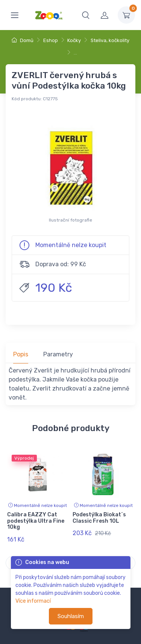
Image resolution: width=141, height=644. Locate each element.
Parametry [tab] (58, 354)
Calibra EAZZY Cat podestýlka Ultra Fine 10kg (36, 521)
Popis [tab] (21, 354)
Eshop (51, 40)
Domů (23, 40)
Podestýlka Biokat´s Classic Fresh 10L (99, 518)
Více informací (33, 601)
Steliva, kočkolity (110, 40)
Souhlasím (71, 616)
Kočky (74, 40)
